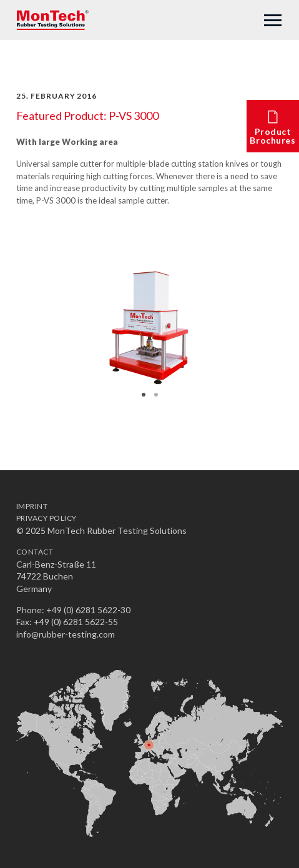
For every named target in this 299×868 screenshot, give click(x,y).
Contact (35, 552)
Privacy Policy (47, 518)
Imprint (32, 506)
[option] (149, 331)
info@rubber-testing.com (66, 634)
